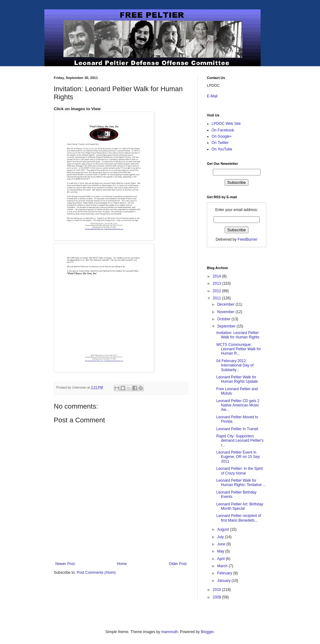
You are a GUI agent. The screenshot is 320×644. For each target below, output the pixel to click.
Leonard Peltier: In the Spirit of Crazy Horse (240, 471)
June (222, 544)
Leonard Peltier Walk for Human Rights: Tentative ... (241, 483)
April (221, 559)
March (223, 566)
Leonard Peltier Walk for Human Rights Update (237, 379)
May (221, 551)
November (226, 312)
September (227, 326)
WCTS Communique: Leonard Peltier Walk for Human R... (239, 349)
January (224, 581)
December (226, 304)
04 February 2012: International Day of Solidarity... (235, 365)
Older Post (178, 564)
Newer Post (65, 564)
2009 (217, 597)
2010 (217, 590)
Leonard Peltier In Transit (237, 429)
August (224, 529)
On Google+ (222, 136)
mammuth (170, 632)
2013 (217, 283)
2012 (217, 291)
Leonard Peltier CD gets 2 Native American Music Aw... (238, 405)
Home (122, 564)
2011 (217, 298)
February (225, 573)
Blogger (207, 632)
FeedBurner (247, 239)
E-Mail (212, 96)
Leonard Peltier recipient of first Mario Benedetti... (239, 518)
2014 (217, 276)
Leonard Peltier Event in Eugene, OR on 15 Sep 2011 (238, 457)
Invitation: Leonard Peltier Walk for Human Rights (238, 335)
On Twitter (220, 143)
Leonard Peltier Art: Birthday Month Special (240, 506)
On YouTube (222, 149)
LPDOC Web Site (226, 124)
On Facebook (223, 130)
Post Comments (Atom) (96, 573)
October (224, 319)
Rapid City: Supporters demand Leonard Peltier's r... (240, 441)
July (221, 537)
